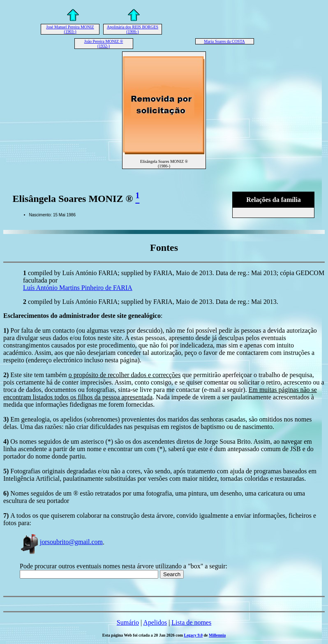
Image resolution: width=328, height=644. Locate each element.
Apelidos (155, 622)
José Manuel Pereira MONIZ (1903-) (70, 29)
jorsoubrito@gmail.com (61, 542)
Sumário (128, 622)
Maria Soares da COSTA (224, 41)
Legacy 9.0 (194, 635)
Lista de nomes (191, 622)
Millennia (217, 635)
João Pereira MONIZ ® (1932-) (104, 44)
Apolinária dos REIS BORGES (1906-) (133, 29)
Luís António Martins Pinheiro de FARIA (78, 288)
